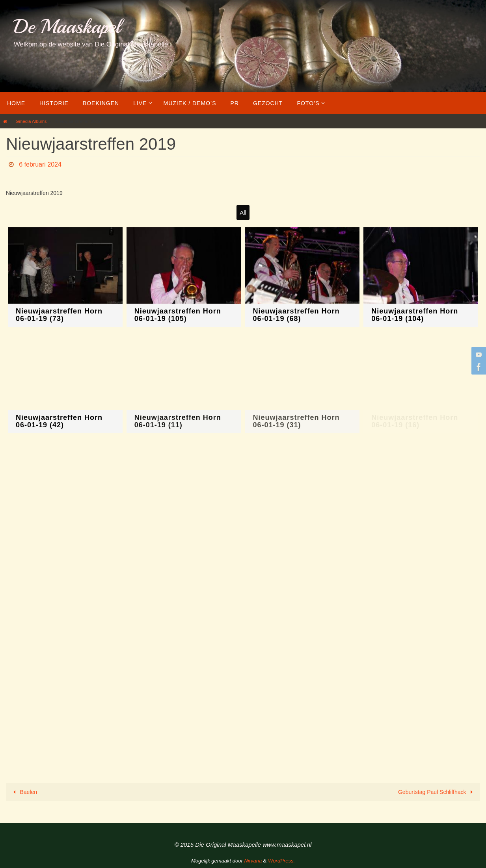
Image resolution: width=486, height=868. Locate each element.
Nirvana (253, 861)
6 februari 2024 (40, 164)
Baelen (24, 792)
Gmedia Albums (31, 121)
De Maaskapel (67, 27)
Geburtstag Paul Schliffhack (437, 792)
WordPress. (281, 861)
